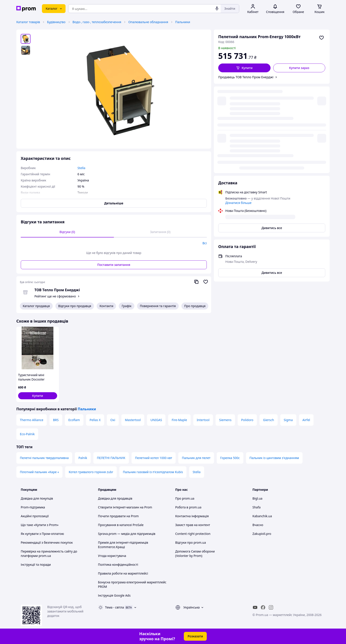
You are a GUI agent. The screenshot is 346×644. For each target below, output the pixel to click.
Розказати (195, 636)
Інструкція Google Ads (114, 595)
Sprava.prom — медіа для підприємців (127, 534)
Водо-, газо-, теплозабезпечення (97, 22)
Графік (126, 306)
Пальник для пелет (196, 458)
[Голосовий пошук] (217, 9)
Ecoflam (74, 420)
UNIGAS (156, 420)
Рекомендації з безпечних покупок (47, 542)
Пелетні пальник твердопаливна (44, 458)
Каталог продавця (36, 306)
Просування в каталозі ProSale (121, 525)
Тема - (115, 607)
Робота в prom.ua (188, 507)
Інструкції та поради (36, 565)
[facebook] (263, 607)
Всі (205, 243)
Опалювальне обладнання (148, 22)
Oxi (113, 420)
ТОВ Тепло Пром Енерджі (57, 290)
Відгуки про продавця (75, 306)
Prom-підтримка (33, 507)
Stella (197, 472)
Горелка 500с (230, 458)
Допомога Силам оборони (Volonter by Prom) (195, 553)
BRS (56, 420)
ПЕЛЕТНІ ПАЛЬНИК (111, 458)
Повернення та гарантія (158, 306)
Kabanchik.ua (262, 516)
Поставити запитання (114, 265)
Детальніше (114, 203)
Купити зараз (299, 68)
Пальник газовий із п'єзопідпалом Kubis (153, 472)
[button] (244, 68)
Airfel (306, 420)
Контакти (106, 306)
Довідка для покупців (37, 498)
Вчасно (258, 525)
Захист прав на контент (193, 525)
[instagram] (271, 607)
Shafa (257, 507)
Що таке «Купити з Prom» (40, 525)
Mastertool (133, 420)
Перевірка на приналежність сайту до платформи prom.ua (49, 553)
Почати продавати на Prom (118, 516)
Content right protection (193, 534)
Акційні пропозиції (35, 516)
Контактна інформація (192, 516)
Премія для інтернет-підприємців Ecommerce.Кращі (123, 545)
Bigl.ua (257, 498)
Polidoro (247, 420)
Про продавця (195, 306)
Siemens (225, 420)
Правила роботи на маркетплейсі (123, 573)
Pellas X (95, 420)
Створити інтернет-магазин (118, 507)
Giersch (269, 420)
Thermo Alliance (32, 420)
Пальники (183, 22)
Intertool (203, 420)
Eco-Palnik (27, 434)
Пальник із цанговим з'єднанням (274, 458)
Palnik (83, 458)
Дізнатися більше (238, 113)
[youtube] (255, 607)
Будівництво (56, 22)
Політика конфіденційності (118, 565)
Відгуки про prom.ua (191, 542)
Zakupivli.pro (262, 534)
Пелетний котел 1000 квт (154, 458)
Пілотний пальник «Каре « (39, 472)
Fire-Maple (179, 420)
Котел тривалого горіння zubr (91, 472)
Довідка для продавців (115, 498)
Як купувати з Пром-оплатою (42, 534)
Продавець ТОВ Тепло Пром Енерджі (246, 77)
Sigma (288, 420)
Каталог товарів (28, 22)
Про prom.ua (185, 498)
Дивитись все (272, 139)
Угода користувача (112, 556)
